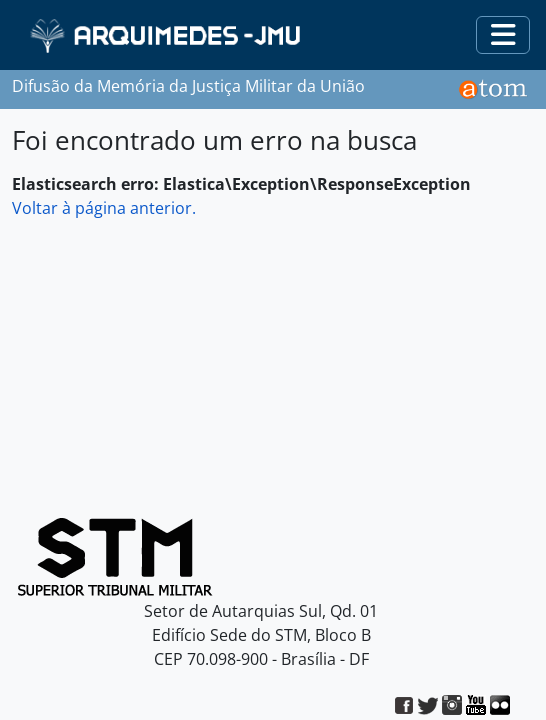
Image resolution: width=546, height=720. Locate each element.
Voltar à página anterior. (104, 208)
